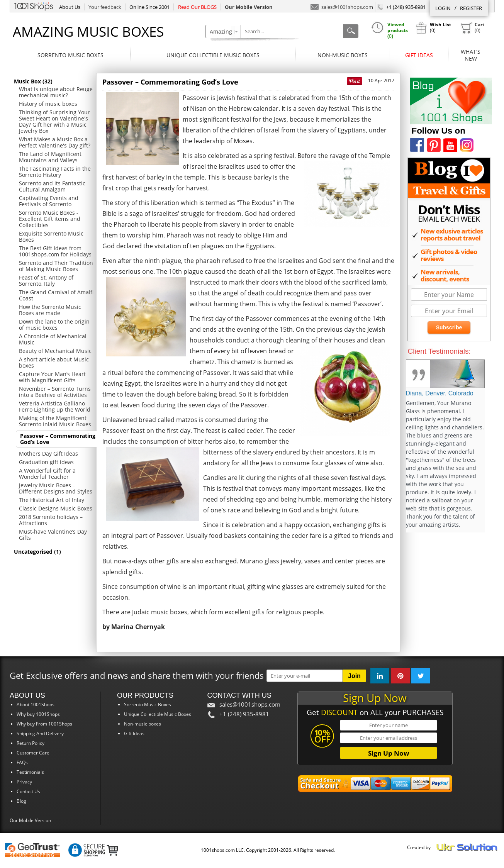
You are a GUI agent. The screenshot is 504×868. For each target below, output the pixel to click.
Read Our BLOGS (197, 7)
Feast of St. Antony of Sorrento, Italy (46, 281)
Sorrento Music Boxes (70, 55)
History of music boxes (48, 104)
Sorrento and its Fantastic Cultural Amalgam (52, 186)
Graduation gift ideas (46, 462)
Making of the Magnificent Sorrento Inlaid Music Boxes (55, 421)
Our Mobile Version (30, 820)
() (472, 28)
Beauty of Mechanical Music (55, 351)
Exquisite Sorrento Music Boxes (51, 236)
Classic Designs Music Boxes (56, 508)
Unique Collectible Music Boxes (213, 55)
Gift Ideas (419, 55)
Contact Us (28, 791)
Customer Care (33, 753)
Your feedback (105, 7)
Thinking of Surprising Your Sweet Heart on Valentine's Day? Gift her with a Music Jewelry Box (54, 121)
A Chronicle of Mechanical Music (53, 339)
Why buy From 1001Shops (44, 724)
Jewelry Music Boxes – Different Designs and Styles (56, 488)
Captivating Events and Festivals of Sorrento (49, 201)
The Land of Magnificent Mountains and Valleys (50, 157)
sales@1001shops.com (342, 6)
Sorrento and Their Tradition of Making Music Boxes (56, 266)
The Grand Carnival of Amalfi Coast (56, 295)
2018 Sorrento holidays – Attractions (51, 520)
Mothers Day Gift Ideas (48, 453)
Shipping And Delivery (40, 733)
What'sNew (471, 55)
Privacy (24, 782)
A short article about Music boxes (54, 362)
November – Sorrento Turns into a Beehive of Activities (55, 392)
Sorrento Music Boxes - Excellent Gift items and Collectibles (50, 219)
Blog (21, 801)
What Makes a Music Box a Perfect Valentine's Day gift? (55, 142)
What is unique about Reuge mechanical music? (56, 92)
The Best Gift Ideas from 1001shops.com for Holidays (55, 251)
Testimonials (30, 772)
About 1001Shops (36, 704)
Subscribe (449, 327)
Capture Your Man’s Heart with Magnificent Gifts (52, 377)
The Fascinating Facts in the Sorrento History (55, 172)
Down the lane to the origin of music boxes (54, 325)
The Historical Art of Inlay (52, 500)
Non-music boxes (343, 55)
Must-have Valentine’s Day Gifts (53, 535)
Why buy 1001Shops (38, 714)
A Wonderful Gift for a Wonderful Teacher (47, 474)
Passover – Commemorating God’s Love (58, 439)
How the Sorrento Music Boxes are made (50, 310)
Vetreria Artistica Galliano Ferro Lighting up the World (55, 406)
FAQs (22, 762)
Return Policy (31, 743)
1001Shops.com (34, 5)
